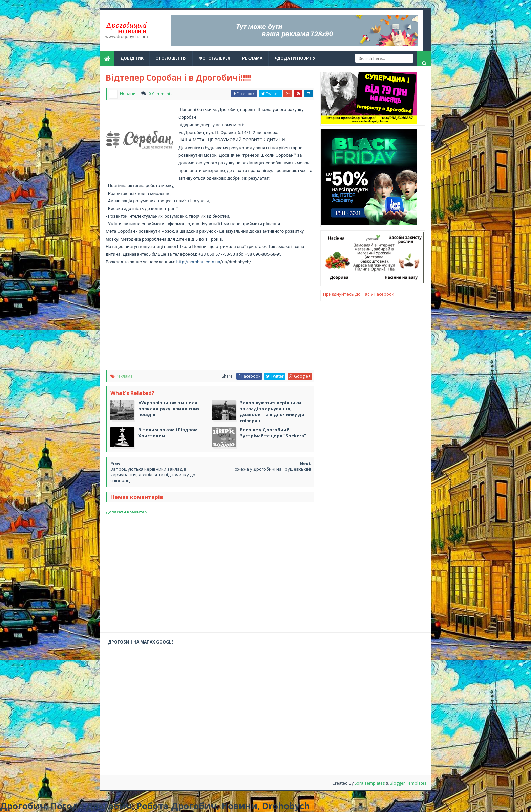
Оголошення (171, 58)
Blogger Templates (408, 783)
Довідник (132, 58)
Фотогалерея (214, 58)
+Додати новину (295, 58)
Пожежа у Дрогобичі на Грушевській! (271, 469)
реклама (252, 58)
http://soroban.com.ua (198, 262)
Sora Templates (370, 783)
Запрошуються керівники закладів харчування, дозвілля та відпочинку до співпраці (153, 475)
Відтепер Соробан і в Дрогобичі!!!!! (178, 77)
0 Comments (161, 94)
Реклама (124, 376)
